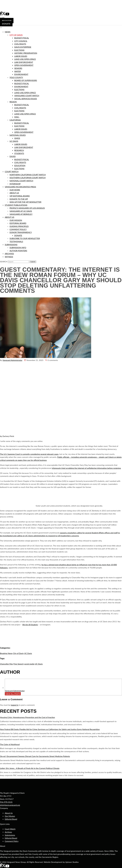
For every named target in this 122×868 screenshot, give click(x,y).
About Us (9, 813)
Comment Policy (12, 841)
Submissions (10, 835)
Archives (8, 832)
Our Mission (10, 816)
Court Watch (10, 829)
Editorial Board (11, 819)
